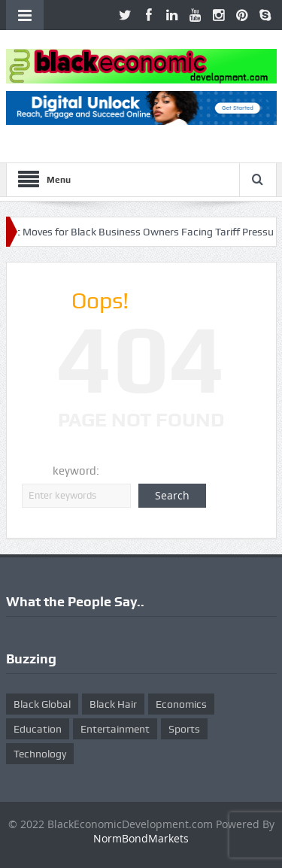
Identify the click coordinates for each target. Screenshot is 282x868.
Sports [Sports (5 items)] (184, 729)
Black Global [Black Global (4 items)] (42, 704)
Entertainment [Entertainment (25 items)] (115, 729)
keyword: (76, 471)
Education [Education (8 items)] (38, 729)
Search (172, 495)
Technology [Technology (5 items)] (40, 754)
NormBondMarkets (141, 838)
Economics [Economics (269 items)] (181, 704)
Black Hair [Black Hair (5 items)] (113, 704)
